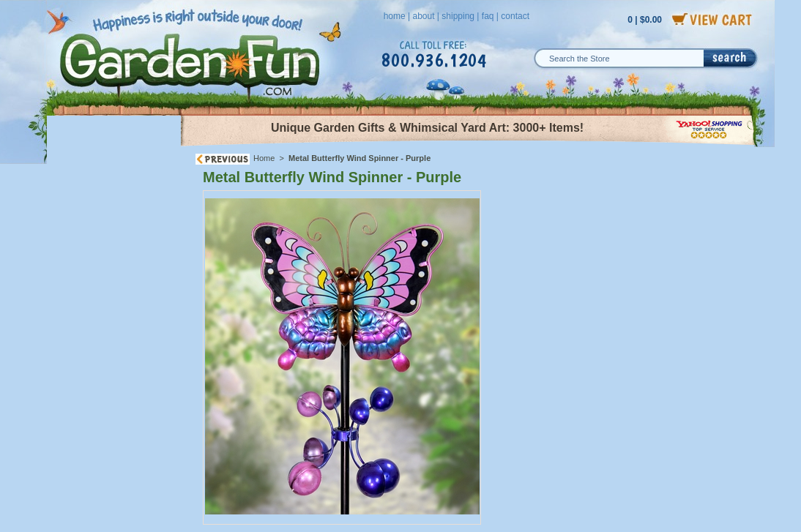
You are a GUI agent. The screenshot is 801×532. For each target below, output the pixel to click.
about (423, 16)
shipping (458, 16)
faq (488, 16)
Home (264, 158)
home (395, 16)
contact (515, 16)
